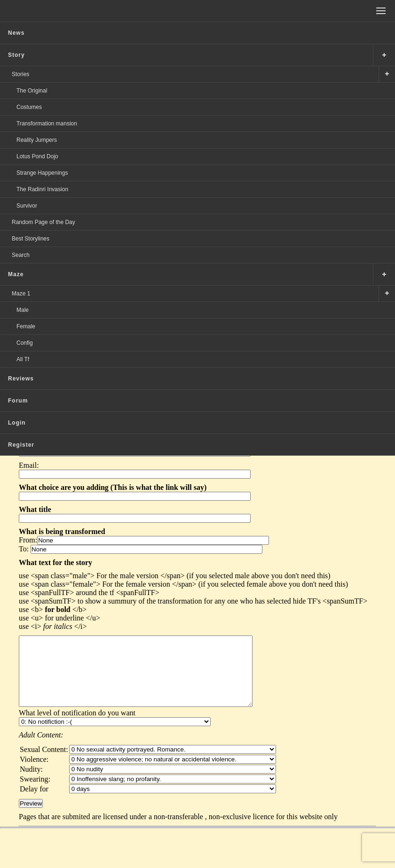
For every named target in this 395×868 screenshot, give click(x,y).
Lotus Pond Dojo (37, 156)
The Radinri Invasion (42, 189)
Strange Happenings (42, 173)
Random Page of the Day (43, 222)
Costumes (29, 107)
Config (25, 343)
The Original (32, 91)
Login (17, 423)
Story (16, 55)
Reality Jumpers (37, 140)
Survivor (27, 206)
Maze (16, 274)
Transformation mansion (47, 124)
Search (21, 255)
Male (23, 310)
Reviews (21, 379)
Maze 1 (21, 294)
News (16, 33)
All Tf (23, 359)
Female (26, 326)
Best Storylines (31, 239)
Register (21, 445)
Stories (20, 74)
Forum (18, 401)
